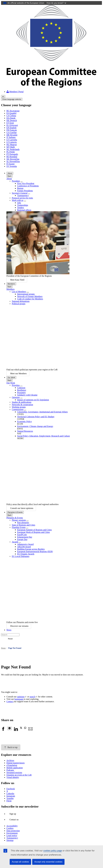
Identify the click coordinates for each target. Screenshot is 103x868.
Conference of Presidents (28, 186)
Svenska (12, 166)
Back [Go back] (10, 176)
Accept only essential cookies (48, 862)
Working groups (19, 407)
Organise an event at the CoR (19, 775)
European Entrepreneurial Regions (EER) (35, 551)
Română (12, 157)
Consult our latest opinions (22, 508)
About (10, 173)
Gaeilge (12, 132)
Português (12, 154)
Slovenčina (13, 159)
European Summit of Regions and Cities (34, 530)
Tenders (21, 208)
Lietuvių (12, 142)
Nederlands (13, 149)
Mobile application (15, 768)
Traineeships (23, 205)
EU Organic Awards (26, 554)
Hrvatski (12, 135)
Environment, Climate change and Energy (35, 426)
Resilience (22, 390)
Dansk (11, 118)
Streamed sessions (14, 773)
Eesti (10, 123)
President (16, 181)
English (11, 128)
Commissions (18, 409)
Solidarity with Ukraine (27, 395)
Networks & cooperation (22, 405)
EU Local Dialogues (21, 556)
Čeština (11, 116)
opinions (21, 697)
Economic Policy (25, 421)
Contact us (14, 820)
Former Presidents (25, 191)
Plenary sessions (19, 520)
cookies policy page (53, 851)
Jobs (19, 203)
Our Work (11, 378)
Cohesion (21, 388)
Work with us (18, 200)
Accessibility (12, 826)
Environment (12, 833)
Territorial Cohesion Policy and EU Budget (36, 417)
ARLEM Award (24, 547)
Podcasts (10, 770)
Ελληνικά (12, 125)
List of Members (19, 292)
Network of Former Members (30, 296)
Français (12, 130)
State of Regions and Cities (23, 525)
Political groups (19, 304)
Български (13, 111)
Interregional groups (26, 294)
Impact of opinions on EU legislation (33, 400)
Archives (10, 760)
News (9, 630)
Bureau (20, 188)
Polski (11, 152)
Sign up (13, 814)
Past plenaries (23, 523)
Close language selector (12, 99)
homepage (19, 699)
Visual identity (13, 777)
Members (11, 284)
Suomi (10, 164)
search (32, 697)
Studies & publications (22, 402)
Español (11, 113)
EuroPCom (22, 535)
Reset (10, 639)
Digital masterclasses (16, 763)
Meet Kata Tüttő (17, 280)
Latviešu (12, 140)
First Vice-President (26, 183)
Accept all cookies (20, 862)
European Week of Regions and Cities (33, 532)
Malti (11, 147)
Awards (15, 542)
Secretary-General (20, 193)
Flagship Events (19, 527)
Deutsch (12, 120)
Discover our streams (19, 626)
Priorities (16, 385)
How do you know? (56, 3)
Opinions (16, 397)
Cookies (10, 828)
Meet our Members (18, 373)
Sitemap (10, 840)
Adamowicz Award (25, 544)
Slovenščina (13, 161)
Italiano (11, 137)
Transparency (23, 195)
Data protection (13, 831)
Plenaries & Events (15, 512)
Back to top (11, 747)
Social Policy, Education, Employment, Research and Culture (44, 436)
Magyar (12, 145)
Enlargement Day (25, 537)
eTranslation (12, 765)
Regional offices (24, 210)
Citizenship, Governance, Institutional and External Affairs (42, 412)
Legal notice (12, 835)
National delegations (21, 301)
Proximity (21, 393)
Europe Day (22, 539)
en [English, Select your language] (3, 96)
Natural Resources (25, 431)
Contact (10, 701)
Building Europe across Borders (31, 549)
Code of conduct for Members (30, 299)
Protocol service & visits (22, 198)
